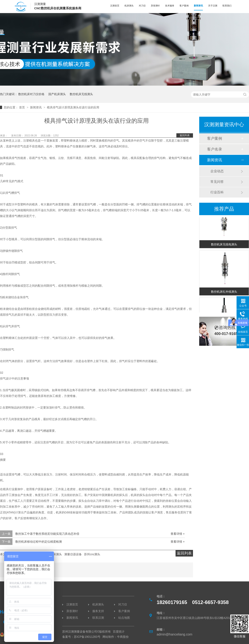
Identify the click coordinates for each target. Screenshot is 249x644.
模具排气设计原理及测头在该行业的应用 (73, 107)
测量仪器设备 (73, 554)
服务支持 (98, 611)
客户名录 (215, 149)
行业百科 (217, 192)
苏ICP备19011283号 (87, 637)
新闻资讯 (198, 6)
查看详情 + (178, 534)
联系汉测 (98, 618)
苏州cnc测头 (92, 554)
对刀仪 (142, 6)
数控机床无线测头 (81, 94)
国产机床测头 (57, 94)
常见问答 (217, 182)
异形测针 (155, 6)
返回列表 (185, 135)
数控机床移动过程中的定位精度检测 (39, 542)
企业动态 (217, 171)
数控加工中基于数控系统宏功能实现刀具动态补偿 (47, 534)
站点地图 (124, 618)
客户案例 (184, 6)
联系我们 (227, 6)
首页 (22, 107)
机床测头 (129, 6)
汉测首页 (115, 6)
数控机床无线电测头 (224, 246)
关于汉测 (213, 6)
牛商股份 (123, 637)
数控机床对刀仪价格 (31, 94)
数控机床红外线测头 (224, 293)
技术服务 (170, 6)
